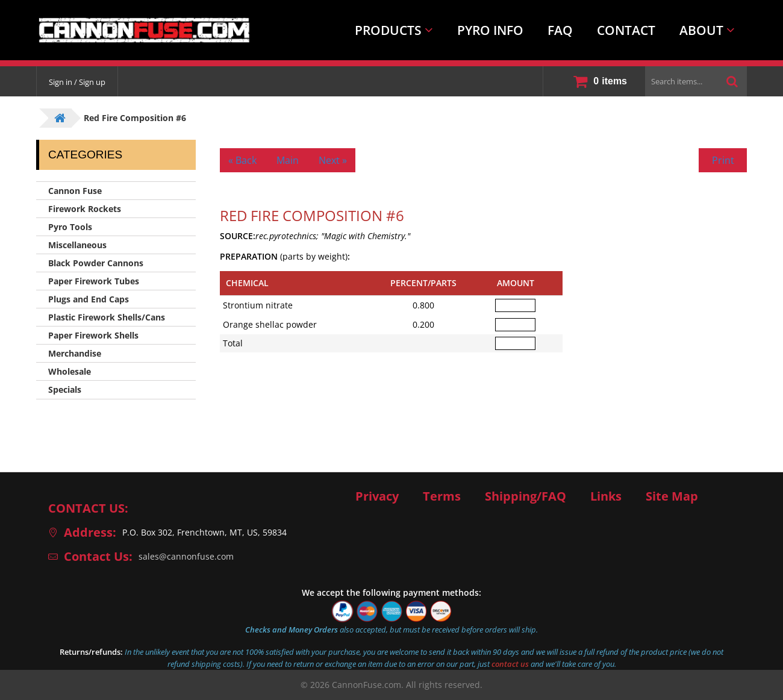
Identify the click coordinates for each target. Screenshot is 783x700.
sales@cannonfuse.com (186, 556)
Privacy (377, 496)
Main (288, 160)
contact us (510, 664)
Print (723, 160)
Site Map (672, 496)
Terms (442, 496)
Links (606, 496)
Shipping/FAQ (526, 496)
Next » (333, 160)
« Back (242, 160)
